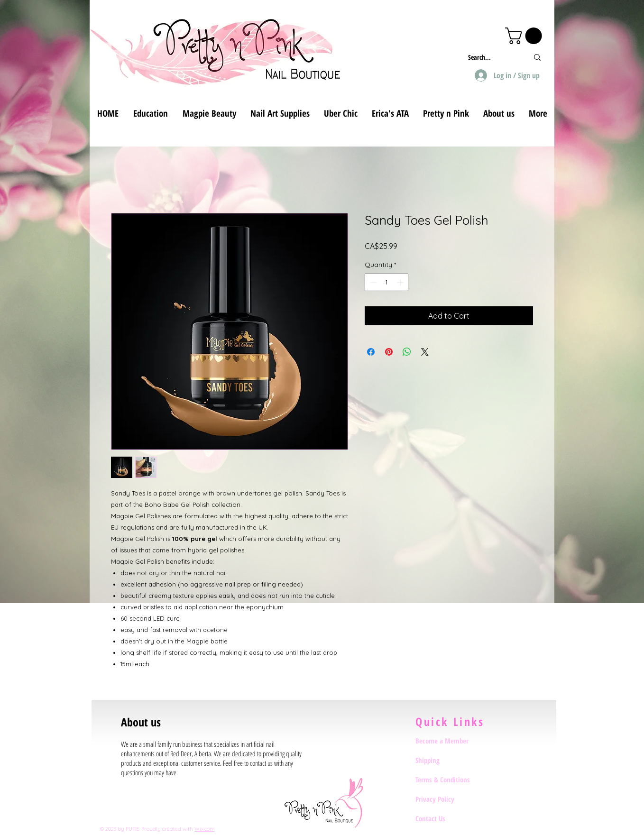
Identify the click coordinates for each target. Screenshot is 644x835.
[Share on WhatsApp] (407, 352)
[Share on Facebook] (371, 352)
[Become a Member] (449, 741)
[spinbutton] (386, 282)
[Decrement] (372, 282)
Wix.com (205, 829)
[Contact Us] (449, 818)
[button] (525, 36)
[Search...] (491, 57)
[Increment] (401, 282)
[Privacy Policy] (449, 799)
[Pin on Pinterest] (389, 352)
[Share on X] (425, 352)
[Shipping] (449, 760)
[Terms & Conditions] (449, 780)
